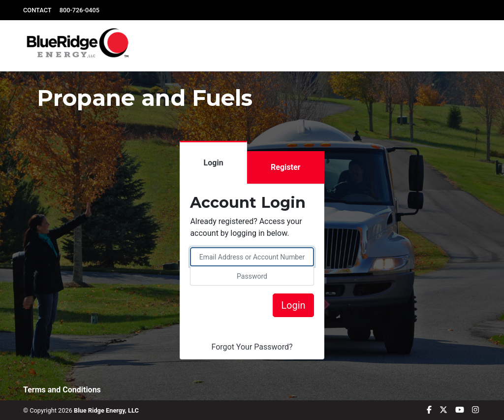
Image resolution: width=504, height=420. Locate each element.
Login (214, 163)
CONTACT (37, 10)
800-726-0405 (79, 10)
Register (285, 167)
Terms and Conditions (62, 390)
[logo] (80, 46)
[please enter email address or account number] (252, 257)
